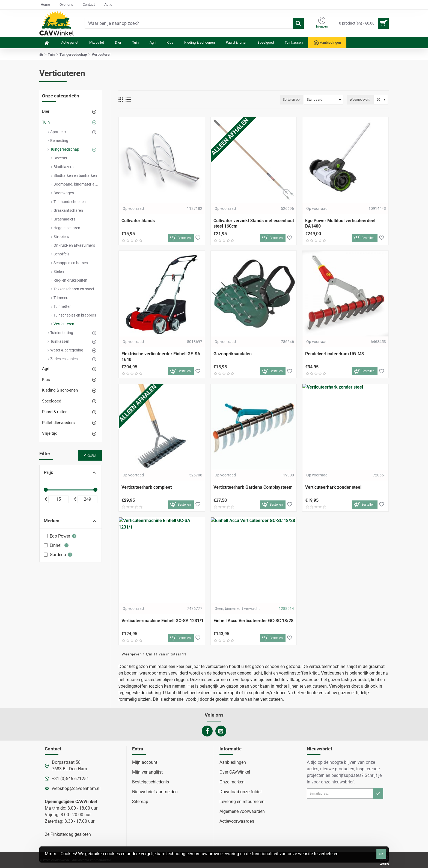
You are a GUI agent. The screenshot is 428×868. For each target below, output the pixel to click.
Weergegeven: (360, 100)
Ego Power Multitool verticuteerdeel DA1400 (340, 223)
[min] (58, 499)
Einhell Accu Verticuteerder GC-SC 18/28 (253, 621)
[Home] (45, 5)
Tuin (51, 54)
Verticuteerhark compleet (147, 487)
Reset (92, 455)
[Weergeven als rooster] (121, 100)
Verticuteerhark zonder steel (333, 487)
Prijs (48, 472)
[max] (88, 499)
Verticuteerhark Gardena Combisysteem (253, 487)
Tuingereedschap (73, 54)
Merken (52, 521)
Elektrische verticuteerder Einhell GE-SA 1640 (161, 357)
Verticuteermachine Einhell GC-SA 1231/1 (163, 621)
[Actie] (108, 5)
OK (381, 854)
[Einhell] (46, 545)
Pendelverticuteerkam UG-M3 (335, 354)
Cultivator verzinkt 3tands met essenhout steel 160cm (254, 223)
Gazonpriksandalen (233, 354)
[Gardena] (46, 555)
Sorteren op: (292, 100)
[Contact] (89, 5)
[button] (181, 238)
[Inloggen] (322, 23)
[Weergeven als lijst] (128, 100)
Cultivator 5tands (138, 221)
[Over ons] (66, 5)
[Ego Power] (46, 536)
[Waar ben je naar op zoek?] (298, 23)
